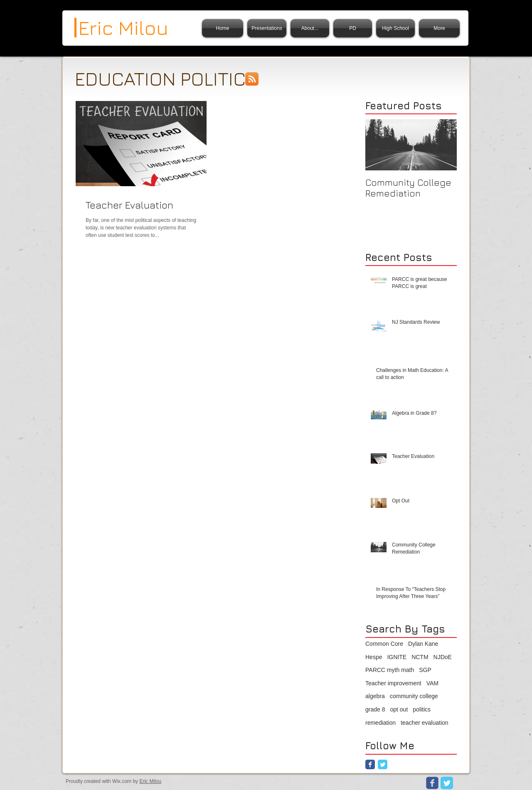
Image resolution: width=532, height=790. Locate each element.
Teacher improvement (393, 683)
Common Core (384, 644)
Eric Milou (150, 781)
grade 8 (375, 709)
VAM (432, 683)
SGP (425, 670)
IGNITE (397, 657)
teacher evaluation (424, 723)
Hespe (374, 657)
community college (414, 696)
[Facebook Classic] (370, 764)
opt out (399, 709)
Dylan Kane (423, 644)
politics (422, 709)
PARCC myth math (390, 670)
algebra (375, 696)
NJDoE (443, 657)
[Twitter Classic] (383, 764)
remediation (381, 723)
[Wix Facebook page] (432, 783)
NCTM (420, 657)
